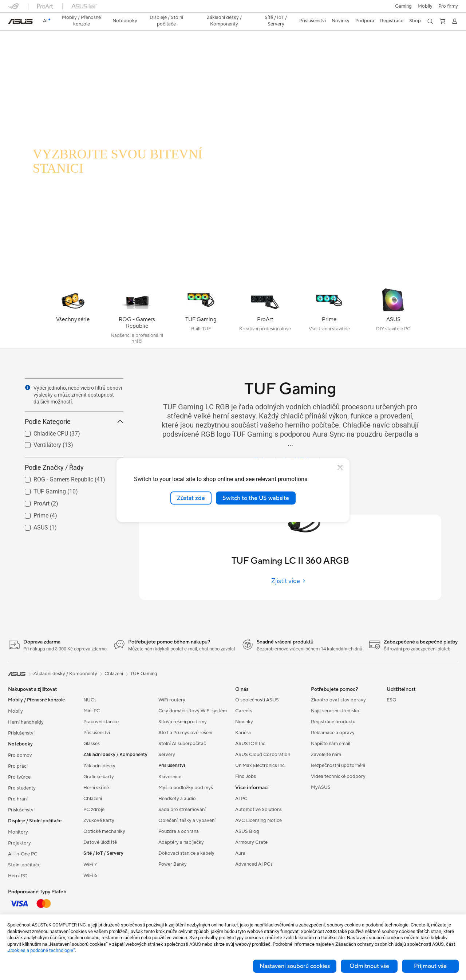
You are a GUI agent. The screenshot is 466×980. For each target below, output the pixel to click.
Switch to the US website (256, 498)
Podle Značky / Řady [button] (74, 467)
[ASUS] (393, 318)
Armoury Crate (251, 842)
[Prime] (329, 318)
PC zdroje (94, 810)
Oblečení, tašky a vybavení (187, 820)
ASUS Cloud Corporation (263, 755)
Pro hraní (18, 799)
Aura (240, 853)
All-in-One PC (23, 854)
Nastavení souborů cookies (295, 966)
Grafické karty (99, 777)
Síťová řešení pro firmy (183, 722)
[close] (340, 467)
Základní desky (99, 766)
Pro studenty (22, 788)
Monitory (18, 832)
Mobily (425, 6)
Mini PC (92, 711)
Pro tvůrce (19, 777)
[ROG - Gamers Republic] (137, 318)
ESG (391, 700)
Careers (244, 711)
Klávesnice (170, 777)
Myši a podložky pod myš (186, 788)
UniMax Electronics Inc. (260, 765)
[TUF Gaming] (201, 318)
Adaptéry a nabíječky (181, 842)
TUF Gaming (144, 674)
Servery (167, 755)
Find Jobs (246, 776)
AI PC (241, 799)
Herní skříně (96, 788)
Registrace (392, 21)
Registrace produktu (333, 722)
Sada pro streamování (182, 810)
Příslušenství (21, 733)
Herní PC (18, 876)
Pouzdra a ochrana (179, 831)
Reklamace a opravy (333, 733)
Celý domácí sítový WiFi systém (193, 711)
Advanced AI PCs (254, 864)
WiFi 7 (90, 865)
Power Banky (173, 864)
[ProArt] (265, 318)
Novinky (244, 722)
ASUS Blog (247, 831)
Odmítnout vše (369, 966)
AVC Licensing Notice (258, 820)
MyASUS (321, 787)
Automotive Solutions (258, 810)
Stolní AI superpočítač (182, 744)
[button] (403, 6)
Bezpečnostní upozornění (338, 765)
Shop (415, 21)
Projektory (19, 843)
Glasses (92, 744)
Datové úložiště (100, 842)
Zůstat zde (191, 498)
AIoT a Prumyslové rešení (185, 733)
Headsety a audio (177, 799)
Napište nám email (331, 744)
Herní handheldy (26, 722)
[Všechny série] (73, 318)
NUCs (90, 700)
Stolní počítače (24, 865)
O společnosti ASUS (257, 700)
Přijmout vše (430, 966)
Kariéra (243, 733)
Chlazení (93, 799)
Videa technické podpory (338, 776)
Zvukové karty (99, 820)
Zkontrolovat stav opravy (338, 700)
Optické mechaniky (104, 831)
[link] (20, 21)
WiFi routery (172, 700)
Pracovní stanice (101, 722)
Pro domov (20, 755)
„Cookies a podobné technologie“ (41, 950)
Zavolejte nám (326, 755)
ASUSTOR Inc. (251, 744)
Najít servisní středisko (335, 711)
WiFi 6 (90, 875)
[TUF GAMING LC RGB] (131, 134)
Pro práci (18, 766)
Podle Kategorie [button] (74, 422)
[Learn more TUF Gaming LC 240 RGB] (233, 281)
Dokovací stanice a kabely (186, 853)
